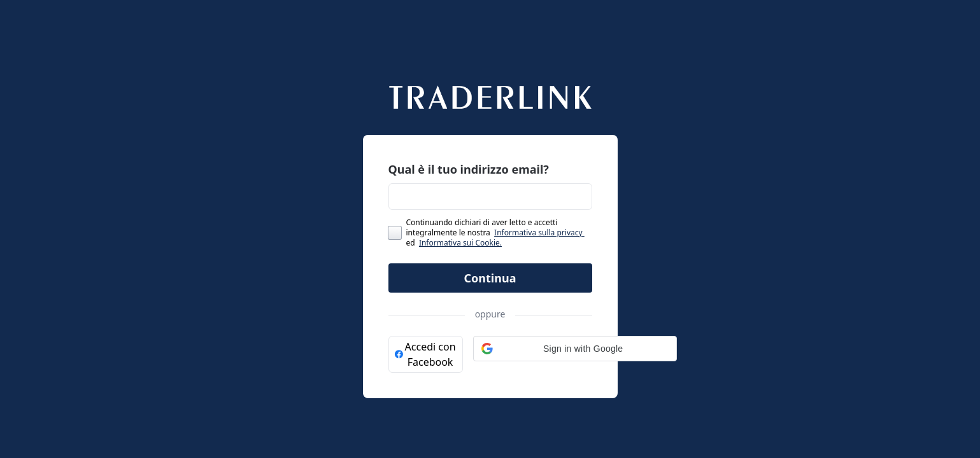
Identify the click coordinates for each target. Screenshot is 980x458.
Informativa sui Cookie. (460, 243)
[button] (575, 349)
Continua (490, 278)
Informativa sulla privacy (539, 232)
